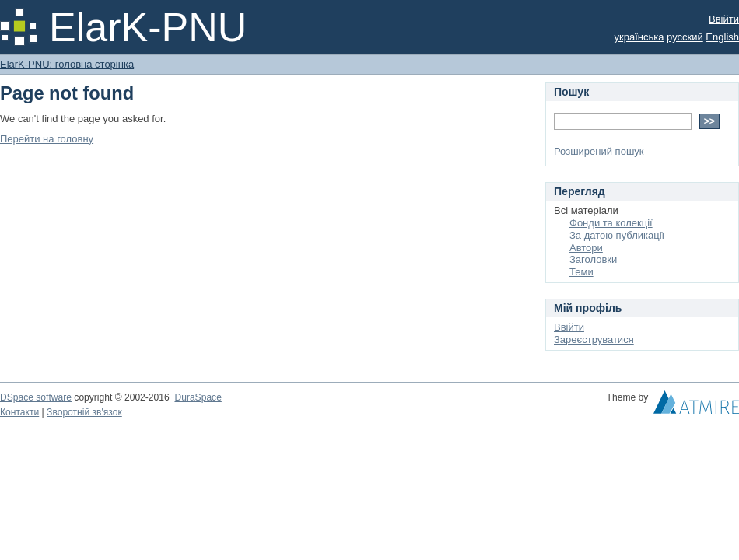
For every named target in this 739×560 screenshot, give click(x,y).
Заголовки (593, 259)
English (722, 37)
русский (685, 37)
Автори (586, 248)
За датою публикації (617, 235)
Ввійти (724, 19)
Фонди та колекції (611, 223)
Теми (581, 272)
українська (639, 37)
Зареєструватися (594, 339)
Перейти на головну (47, 139)
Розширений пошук (599, 151)
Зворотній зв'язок (84, 412)
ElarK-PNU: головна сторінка (67, 64)
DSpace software (36, 397)
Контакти (19, 412)
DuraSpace (198, 397)
